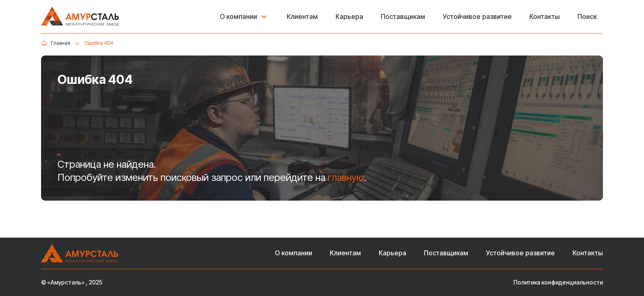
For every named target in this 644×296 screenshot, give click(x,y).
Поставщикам (403, 17)
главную (346, 177)
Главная (61, 43)
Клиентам (302, 17)
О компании (238, 17)
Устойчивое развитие (477, 17)
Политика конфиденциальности (558, 282)
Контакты (545, 17)
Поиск (587, 17)
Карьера (349, 17)
